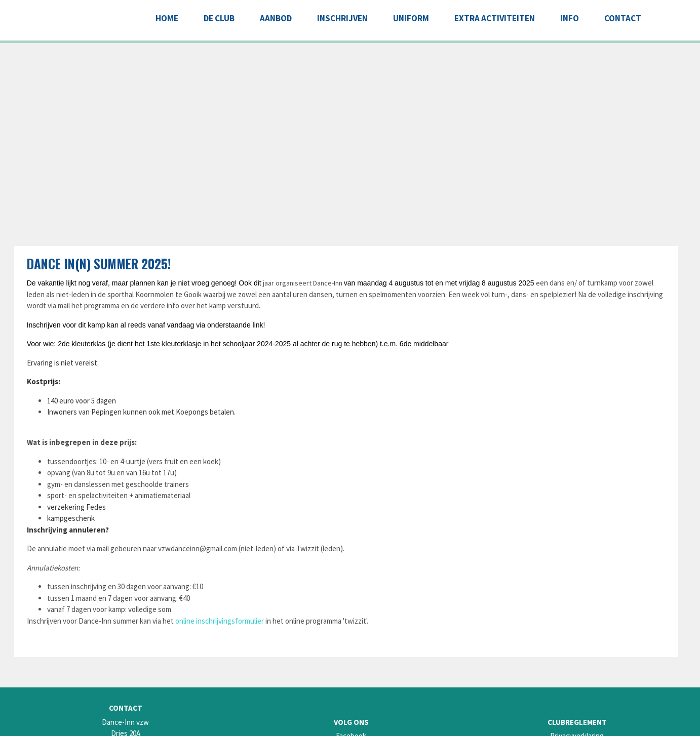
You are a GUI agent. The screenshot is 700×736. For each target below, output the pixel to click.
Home (167, 18)
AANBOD (276, 18)
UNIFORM (411, 18)
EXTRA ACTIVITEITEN (495, 18)
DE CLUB (219, 18)
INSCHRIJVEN (342, 18)
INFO (570, 18)
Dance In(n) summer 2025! (99, 263)
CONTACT (623, 18)
